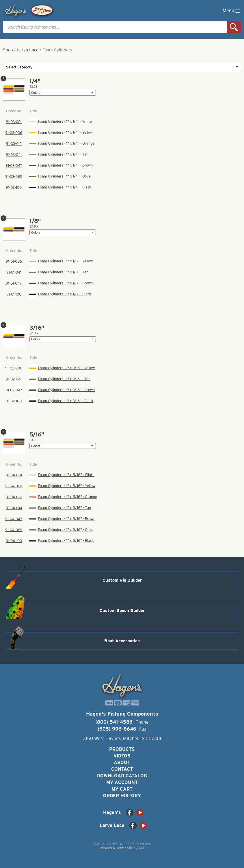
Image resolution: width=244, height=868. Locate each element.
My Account (122, 782)
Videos (122, 756)
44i (141, 848)
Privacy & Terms (113, 848)
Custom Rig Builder (122, 580)
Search (234, 27)
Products (122, 749)
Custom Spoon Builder (122, 611)
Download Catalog (122, 776)
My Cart (122, 789)
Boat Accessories (122, 641)
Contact (122, 769)
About (122, 762)
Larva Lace (28, 50)
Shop (8, 50)
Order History (122, 796)
